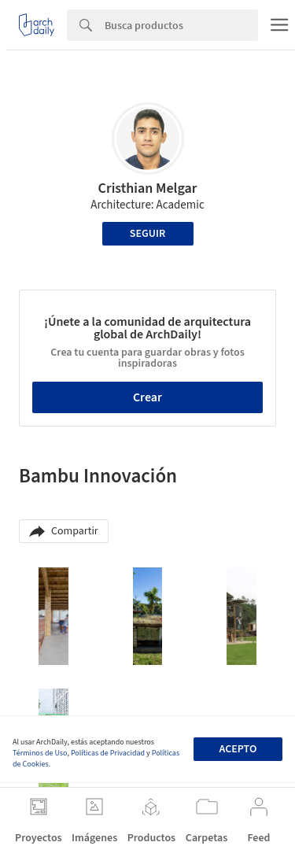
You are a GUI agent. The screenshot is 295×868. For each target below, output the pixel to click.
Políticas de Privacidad (108, 753)
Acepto (238, 749)
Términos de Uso (40, 753)
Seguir (147, 234)
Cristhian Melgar (148, 188)
